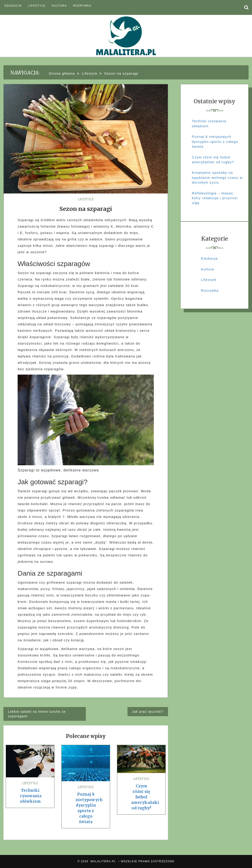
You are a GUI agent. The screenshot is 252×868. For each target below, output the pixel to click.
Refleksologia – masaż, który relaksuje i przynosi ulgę (215, 198)
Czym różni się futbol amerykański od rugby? (145, 797)
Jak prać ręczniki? (148, 712)
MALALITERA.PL (103, 861)
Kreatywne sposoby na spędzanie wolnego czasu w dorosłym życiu (217, 177)
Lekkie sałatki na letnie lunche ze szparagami (37, 714)
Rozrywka (82, 6)
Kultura (59, 6)
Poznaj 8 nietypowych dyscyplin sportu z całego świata (215, 141)
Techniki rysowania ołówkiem (31, 796)
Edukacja (13, 6)
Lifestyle (37, 6)
